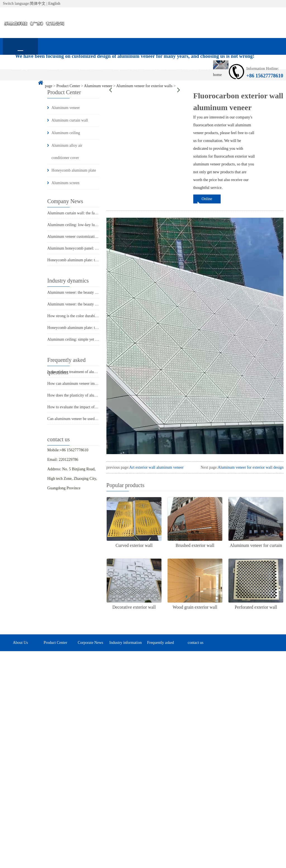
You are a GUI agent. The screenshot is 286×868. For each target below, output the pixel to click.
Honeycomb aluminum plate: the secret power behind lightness (96, 328)
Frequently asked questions (196, 72)
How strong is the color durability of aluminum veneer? (91, 316)
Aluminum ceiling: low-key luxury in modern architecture (93, 225)
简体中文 (38, 3)
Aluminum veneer (65, 108)
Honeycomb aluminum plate (74, 170)
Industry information (161, 69)
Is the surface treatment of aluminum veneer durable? (89, 372)
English (54, 3)
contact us (20, 85)
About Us (55, 69)
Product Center (90, 69)
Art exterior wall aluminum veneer (156, 467)
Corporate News (126, 69)
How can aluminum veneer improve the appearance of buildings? (98, 384)
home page (20, 69)
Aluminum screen (65, 183)
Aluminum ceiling (66, 133)
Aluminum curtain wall (70, 120)
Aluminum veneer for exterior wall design (251, 467)
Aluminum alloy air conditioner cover (67, 152)
